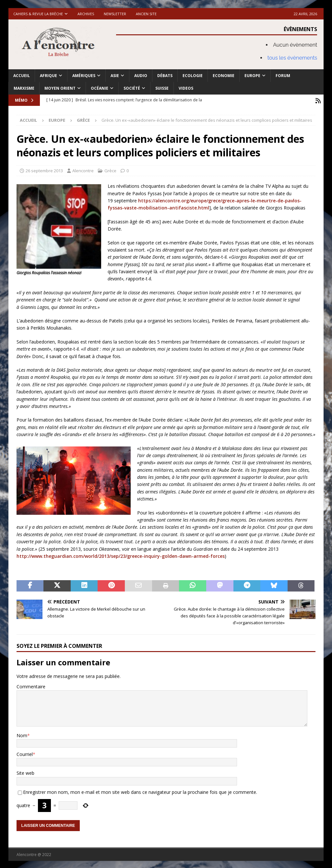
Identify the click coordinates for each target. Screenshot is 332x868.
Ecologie (193, 76)
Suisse (162, 88)
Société (132, 88)
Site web (25, 772)
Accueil (22, 76)
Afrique (48, 76)
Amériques (84, 76)
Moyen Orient (60, 88)
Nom (22, 734)
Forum (283, 76)
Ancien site (146, 14)
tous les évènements (292, 58)
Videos (186, 88)
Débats (165, 76)
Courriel (25, 753)
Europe (252, 76)
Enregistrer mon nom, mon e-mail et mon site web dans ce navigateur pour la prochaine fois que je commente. (140, 791)
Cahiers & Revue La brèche (38, 14)
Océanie (100, 88)
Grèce (110, 170)
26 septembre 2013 (44, 170)
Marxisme (24, 88)
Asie (115, 76)
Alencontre (83, 170)
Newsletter (115, 14)
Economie (224, 76)
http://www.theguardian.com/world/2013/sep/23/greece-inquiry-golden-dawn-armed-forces (121, 555)
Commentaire (31, 686)
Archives (86, 14)
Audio (141, 76)
